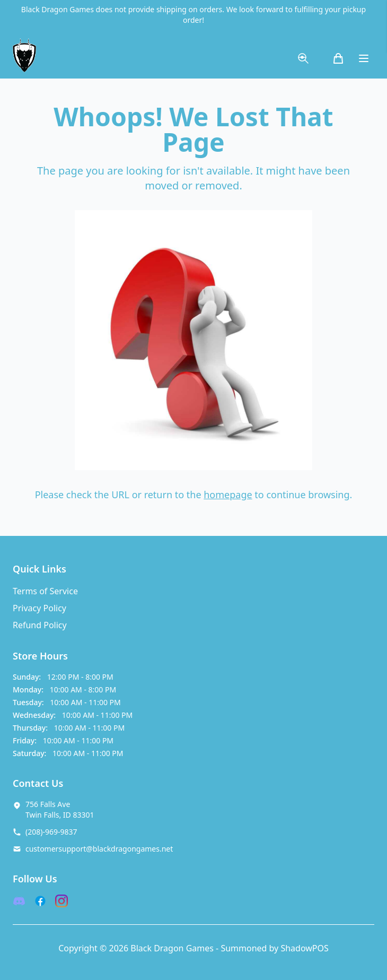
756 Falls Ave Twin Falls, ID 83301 (60, 809)
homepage (228, 495)
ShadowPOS (304, 948)
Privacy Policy (39, 608)
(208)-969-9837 (51, 832)
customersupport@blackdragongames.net (99, 849)
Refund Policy (40, 625)
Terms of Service (45, 591)
